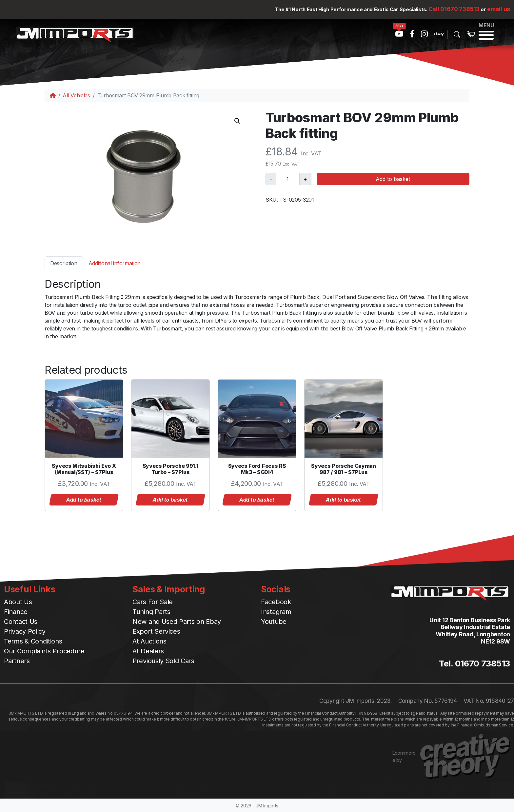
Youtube (274, 622)
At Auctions (149, 641)
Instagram (276, 612)
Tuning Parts (151, 612)
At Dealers (148, 651)
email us (499, 9)
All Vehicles (76, 95)
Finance (16, 612)
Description (64, 263)
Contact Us (21, 622)
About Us (18, 602)
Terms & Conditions (33, 641)
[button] (237, 121)
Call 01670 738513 (454, 9)
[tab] (64, 263)
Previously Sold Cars (163, 661)
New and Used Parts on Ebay (177, 622)
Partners (17, 661)
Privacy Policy (25, 631)
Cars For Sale (153, 602)
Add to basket (393, 179)
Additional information (115, 263)
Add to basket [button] (84, 500)
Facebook (276, 602)
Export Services (156, 631)
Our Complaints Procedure (44, 651)
